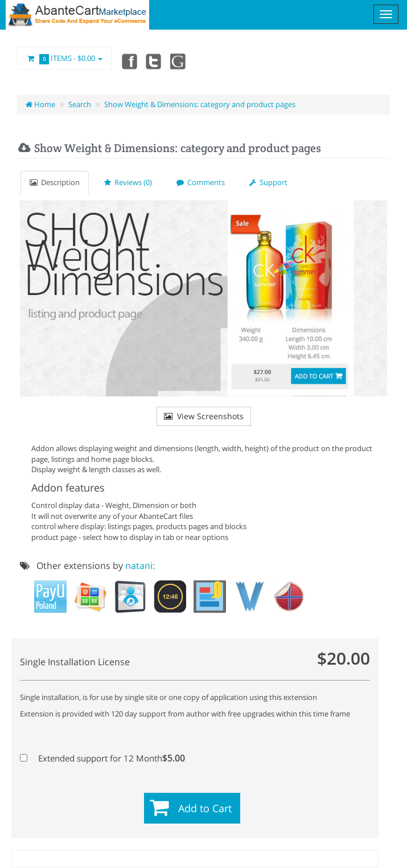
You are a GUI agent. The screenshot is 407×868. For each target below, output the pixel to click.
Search (80, 104)
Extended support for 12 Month (102, 758)
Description (55, 182)
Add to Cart (205, 808)
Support (268, 182)
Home (40, 104)
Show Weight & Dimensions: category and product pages (200, 104)
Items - (64, 59)
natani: (140, 566)
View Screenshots (204, 416)
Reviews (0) (128, 182)
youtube (179, 61)
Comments (201, 182)
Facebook (129, 61)
